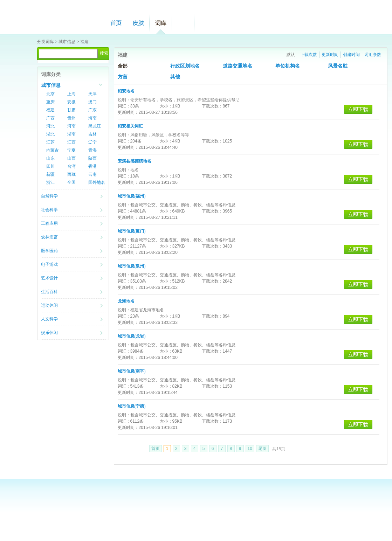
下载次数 (309, 55)
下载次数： (212, 106)
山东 (50, 158)
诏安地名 (126, 91)
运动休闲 (49, 305)
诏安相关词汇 (130, 126)
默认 (291, 55)
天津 (92, 94)
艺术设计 (49, 278)
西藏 (71, 174)
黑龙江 (95, 126)
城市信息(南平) (132, 371)
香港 (92, 166)
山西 (71, 158)
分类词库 (46, 42)
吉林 (92, 134)
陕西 (92, 158)
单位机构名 (288, 66)
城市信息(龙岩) (132, 336)
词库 (161, 23)
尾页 (262, 449)
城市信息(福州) (132, 196)
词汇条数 (373, 55)
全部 (123, 66)
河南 (71, 126)
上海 (71, 94)
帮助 (183, 23)
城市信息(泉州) (132, 266)
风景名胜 (338, 66)
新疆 (50, 174)
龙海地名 (126, 301)
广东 (92, 110)
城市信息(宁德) (132, 406)
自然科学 (49, 196)
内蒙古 (53, 150)
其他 (175, 77)
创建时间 (351, 55)
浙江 (50, 182)
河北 (50, 126)
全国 (71, 182)
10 (250, 449)
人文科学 (49, 319)
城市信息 (67, 42)
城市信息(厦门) (132, 231)
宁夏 (71, 150)
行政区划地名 (185, 66)
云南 (92, 174)
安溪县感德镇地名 (135, 161)
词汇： (124, 106)
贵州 (71, 118)
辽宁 (92, 142)
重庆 (50, 102)
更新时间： (128, 112)
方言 (123, 77)
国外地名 (97, 182)
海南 (92, 118)
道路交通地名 (238, 66)
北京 (50, 94)
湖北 (50, 134)
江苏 (50, 142)
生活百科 (49, 292)
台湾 (71, 166)
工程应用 (49, 223)
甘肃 (71, 110)
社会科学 (49, 210)
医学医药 (49, 251)
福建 (84, 42)
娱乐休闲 (49, 333)
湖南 (71, 134)
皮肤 (138, 23)
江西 (71, 142)
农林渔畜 (49, 237)
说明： (124, 100)
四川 (50, 166)
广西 (50, 118)
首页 (116, 23)
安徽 (71, 102)
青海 (92, 150)
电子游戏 (49, 264)
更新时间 (330, 55)
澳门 (92, 102)
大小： (166, 106)
